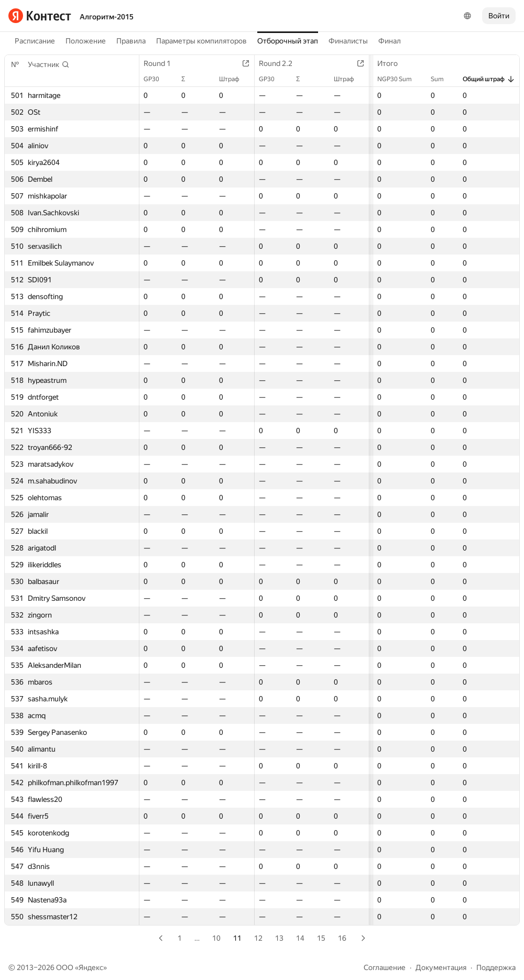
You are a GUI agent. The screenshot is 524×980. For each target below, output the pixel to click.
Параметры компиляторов (201, 41)
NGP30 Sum (400, 79)
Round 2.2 (281, 63)
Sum (443, 79)
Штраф (234, 79)
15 (321, 938)
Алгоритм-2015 (107, 17)
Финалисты (348, 41)
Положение (86, 41)
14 (300, 938)
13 (279, 938)
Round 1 (162, 63)
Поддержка (496, 967)
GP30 (157, 79)
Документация (441, 967)
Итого (393, 63)
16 (342, 938)
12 (258, 938)
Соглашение (385, 967)
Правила (131, 41)
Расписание (35, 41)
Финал (390, 41)
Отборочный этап (288, 41)
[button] (49, 64)
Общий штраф (489, 79)
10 (216, 938)
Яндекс (91, 967)
